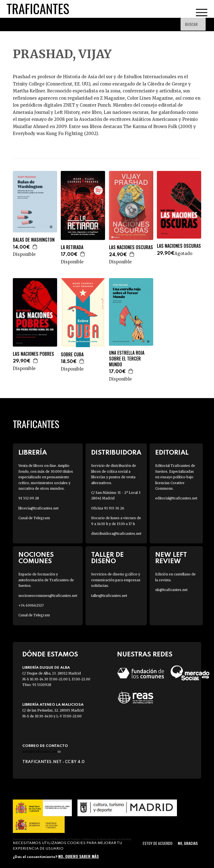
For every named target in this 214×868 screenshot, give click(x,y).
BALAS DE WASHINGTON (34, 240)
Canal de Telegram (34, 518)
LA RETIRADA (72, 247)
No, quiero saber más (79, 856)
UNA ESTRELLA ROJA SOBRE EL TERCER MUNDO (127, 359)
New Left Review (171, 558)
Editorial (172, 453)
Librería (33, 453)
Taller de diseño (107, 558)
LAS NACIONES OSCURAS (131, 247)
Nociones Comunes (36, 558)
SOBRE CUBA (72, 355)
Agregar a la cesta (35, 247)
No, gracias (188, 843)
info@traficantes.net (41, 751)
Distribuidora (116, 453)
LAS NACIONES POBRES (33, 354)
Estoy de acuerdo (158, 843)
